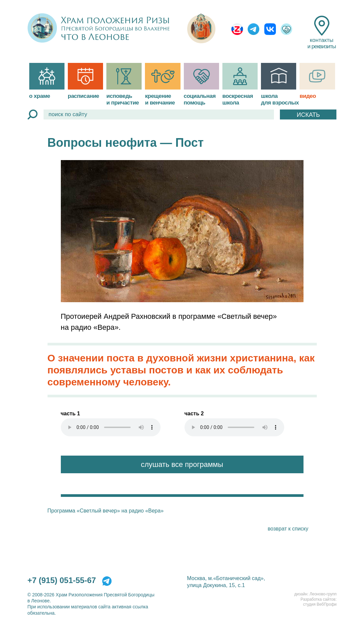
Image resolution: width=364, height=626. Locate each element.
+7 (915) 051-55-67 (62, 580)
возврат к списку (288, 529)
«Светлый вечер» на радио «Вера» (120, 511)
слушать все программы (182, 464)
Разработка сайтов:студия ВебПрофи (318, 602)
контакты (322, 33)
